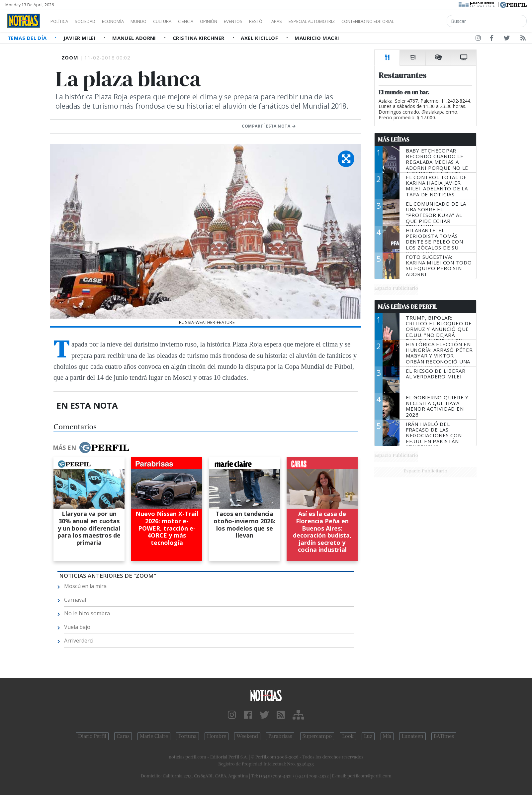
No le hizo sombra (87, 613)
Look (348, 736)
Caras (123, 736)
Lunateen (412, 736)
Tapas (313, 21)
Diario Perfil (92, 736)
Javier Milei (80, 38)
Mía (387, 736)
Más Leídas (394, 140)
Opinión (236, 21)
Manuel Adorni (135, 38)
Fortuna (187, 736)
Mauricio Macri (317, 38)
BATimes (444, 736)
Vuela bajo (77, 627)
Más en (91, 448)
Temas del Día (28, 38)
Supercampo (317, 736)
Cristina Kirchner (199, 38)
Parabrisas (280, 736)
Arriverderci (79, 641)
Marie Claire (154, 736)
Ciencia (209, 21)
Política (62, 21)
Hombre (217, 736)
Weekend (247, 736)
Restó (291, 21)
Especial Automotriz (356, 21)
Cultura (181, 21)
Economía (124, 21)
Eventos (265, 21)
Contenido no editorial (424, 21)
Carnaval (75, 600)
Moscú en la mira (85, 586)
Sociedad (92, 21)
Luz (368, 736)
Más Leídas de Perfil (407, 307)
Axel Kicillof (260, 38)
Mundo (154, 21)
